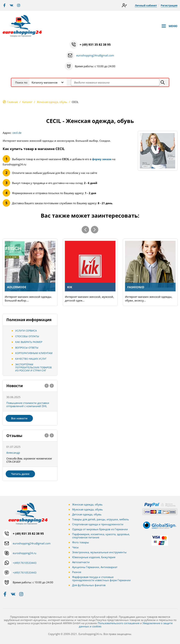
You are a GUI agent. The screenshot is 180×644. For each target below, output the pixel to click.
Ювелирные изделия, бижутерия (94, 557)
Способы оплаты (27, 336)
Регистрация (169, 5)
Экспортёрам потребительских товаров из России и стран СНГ (33, 367)
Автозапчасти (81, 562)
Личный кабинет (146, 5)
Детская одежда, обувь (87, 514)
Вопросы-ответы (27, 348)
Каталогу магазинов (45, 82)
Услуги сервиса (26, 331)
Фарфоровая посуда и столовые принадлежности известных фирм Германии (101, 579)
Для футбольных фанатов (89, 585)
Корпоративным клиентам (34, 353)
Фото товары (81, 542)
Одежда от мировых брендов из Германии (100, 529)
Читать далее (20, 474)
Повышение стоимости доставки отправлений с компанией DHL (28, 404)
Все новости (19, 418)
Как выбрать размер (29, 342)
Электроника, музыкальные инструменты (99, 552)
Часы (75, 547)
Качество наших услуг (31, 359)
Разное (77, 572)
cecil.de (17, 133)
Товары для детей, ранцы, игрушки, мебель (101, 519)
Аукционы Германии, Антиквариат (95, 567)
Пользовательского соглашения (119, 623)
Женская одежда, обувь (87, 504)
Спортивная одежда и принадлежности (98, 524)
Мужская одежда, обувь (87, 509)
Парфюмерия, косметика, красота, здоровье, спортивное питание (101, 536)
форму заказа (102, 159)
